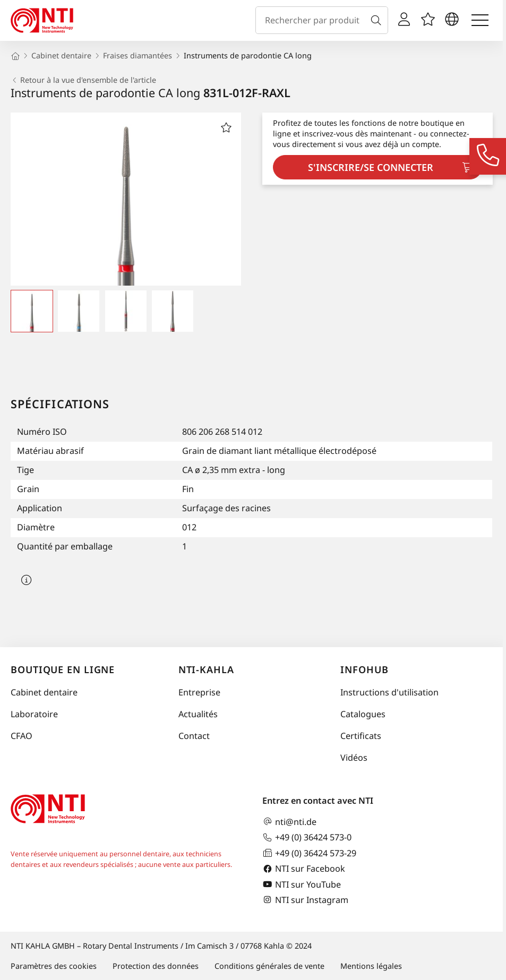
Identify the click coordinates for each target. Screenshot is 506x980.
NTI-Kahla (206, 669)
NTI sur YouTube (302, 884)
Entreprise (199, 692)
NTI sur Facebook (304, 869)
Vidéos (354, 758)
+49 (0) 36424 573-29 (309, 853)
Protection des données (156, 966)
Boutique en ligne (63, 669)
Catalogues (363, 714)
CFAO (22, 736)
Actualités (198, 714)
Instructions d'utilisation (389, 692)
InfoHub (364, 669)
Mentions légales (371, 966)
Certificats (361, 736)
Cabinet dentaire (44, 692)
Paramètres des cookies (54, 966)
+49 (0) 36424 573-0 (307, 837)
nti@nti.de (289, 822)
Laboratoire (34, 714)
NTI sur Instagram (305, 900)
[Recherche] (378, 20)
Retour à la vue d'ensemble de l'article (83, 80)
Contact (194, 736)
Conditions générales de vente (269, 966)
